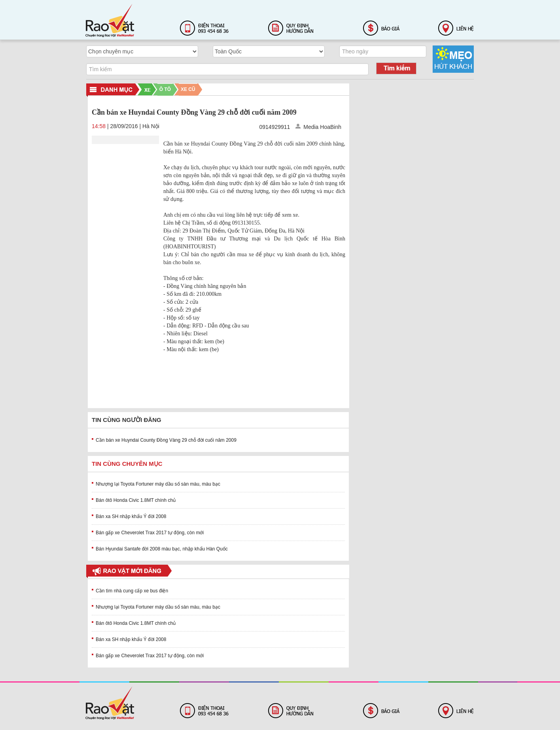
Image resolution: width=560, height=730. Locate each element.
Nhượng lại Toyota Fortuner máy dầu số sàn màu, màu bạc (158, 484)
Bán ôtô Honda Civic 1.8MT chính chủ (136, 500)
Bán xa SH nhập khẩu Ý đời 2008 (131, 516)
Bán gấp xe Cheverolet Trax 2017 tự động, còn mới (150, 533)
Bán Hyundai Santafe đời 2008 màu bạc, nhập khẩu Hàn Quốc (162, 549)
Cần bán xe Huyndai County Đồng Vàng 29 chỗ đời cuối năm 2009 (166, 440)
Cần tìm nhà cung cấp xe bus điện (132, 591)
